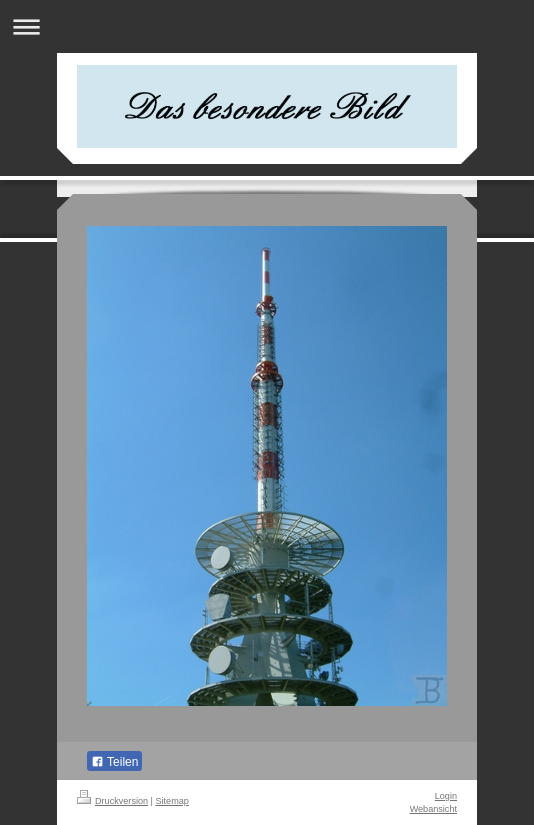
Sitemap (172, 801)
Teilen (114, 762)
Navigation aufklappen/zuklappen (267, 26)
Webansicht (433, 809)
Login (446, 796)
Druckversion (112, 801)
